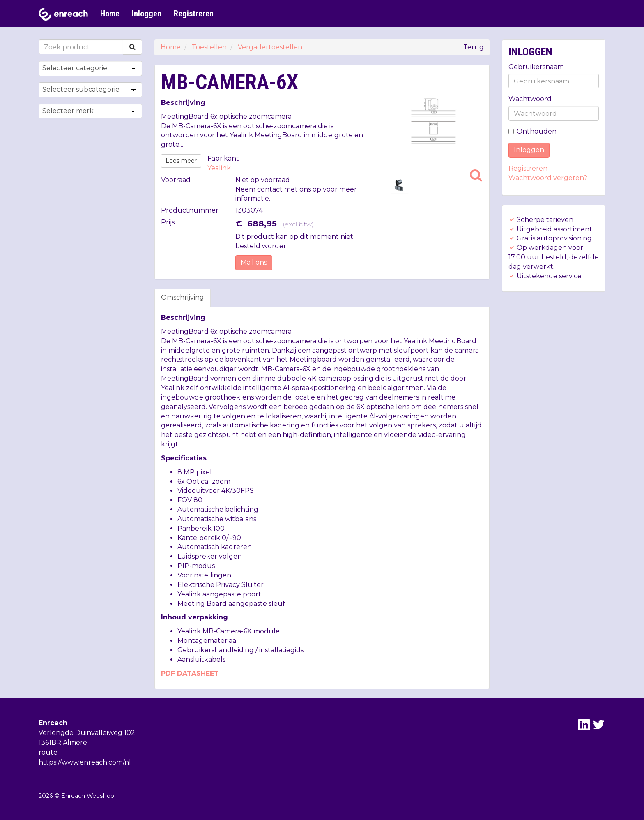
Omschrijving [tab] (183, 297)
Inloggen (147, 14)
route (48, 752)
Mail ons (254, 262)
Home (110, 14)
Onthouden (532, 131)
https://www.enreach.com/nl (85, 762)
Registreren (194, 14)
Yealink (219, 168)
